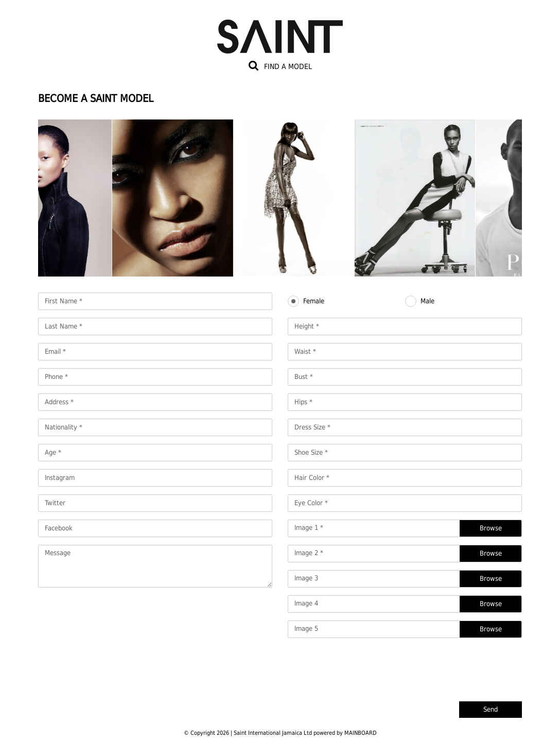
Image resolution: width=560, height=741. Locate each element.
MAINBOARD (361, 733)
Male (427, 301)
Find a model (288, 66)
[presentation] (444, 666)
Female (314, 301)
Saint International (280, 30)
